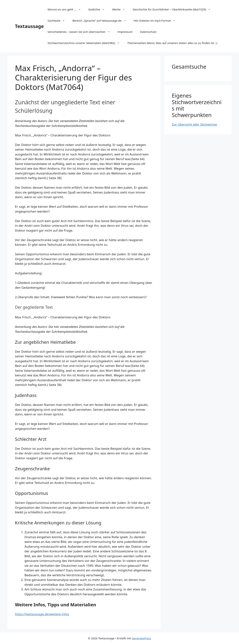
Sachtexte (58, 21)
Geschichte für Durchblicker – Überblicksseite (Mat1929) (173, 9)
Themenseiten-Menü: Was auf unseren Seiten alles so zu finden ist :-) (172, 43)
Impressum (125, 32)
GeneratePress (141, 638)
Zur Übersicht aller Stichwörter (195, 124)
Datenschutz (148, 32)
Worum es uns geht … (66, 9)
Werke (121, 9)
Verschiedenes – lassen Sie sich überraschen (81, 32)
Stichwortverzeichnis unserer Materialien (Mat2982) (85, 43)
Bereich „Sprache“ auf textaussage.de (101, 21)
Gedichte (98, 9)
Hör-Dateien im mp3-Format (156, 21)
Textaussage (29, 26)
